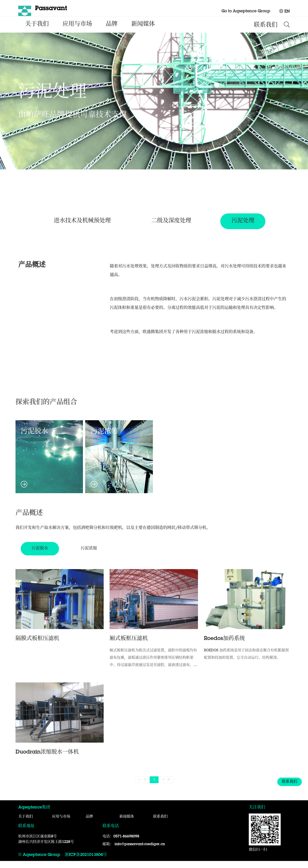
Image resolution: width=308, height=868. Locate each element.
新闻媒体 (143, 31)
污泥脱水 (49, 465)
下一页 (166, 787)
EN (285, 12)
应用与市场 (77, 31)
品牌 (112, 31)
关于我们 (37, 31)
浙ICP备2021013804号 (86, 862)
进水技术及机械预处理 (80, 228)
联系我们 (266, 32)
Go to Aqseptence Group (246, 11)
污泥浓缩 (119, 465)
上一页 (142, 787)
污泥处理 (246, 228)
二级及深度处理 (172, 228)
